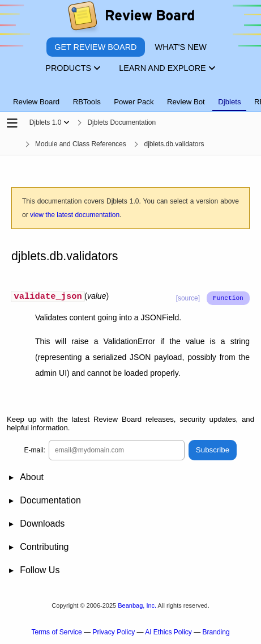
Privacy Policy (114, 633)
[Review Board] (130, 18)
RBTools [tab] (87, 102)
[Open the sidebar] (12, 124)
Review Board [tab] (36, 102)
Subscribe (213, 452)
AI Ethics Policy (168, 633)
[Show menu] (67, 122)
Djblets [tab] (229, 102)
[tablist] (130, 95)
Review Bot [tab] (186, 102)
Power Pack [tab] (134, 102)
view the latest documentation (75, 215)
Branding (216, 633)
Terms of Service (56, 633)
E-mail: (35, 451)
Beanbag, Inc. (137, 607)
